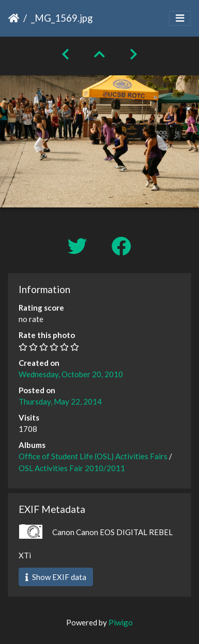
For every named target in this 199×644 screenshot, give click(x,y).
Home (14, 18)
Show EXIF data (56, 577)
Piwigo (121, 622)
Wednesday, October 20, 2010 (71, 374)
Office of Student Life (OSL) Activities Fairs (93, 456)
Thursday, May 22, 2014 (60, 401)
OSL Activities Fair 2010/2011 (72, 468)
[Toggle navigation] (180, 18)
